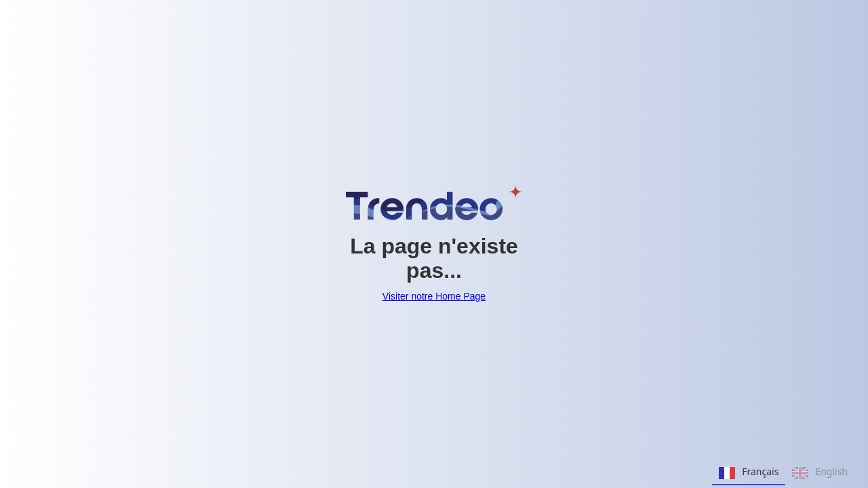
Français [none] (749, 473)
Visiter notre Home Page (434, 296)
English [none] (820, 473)
